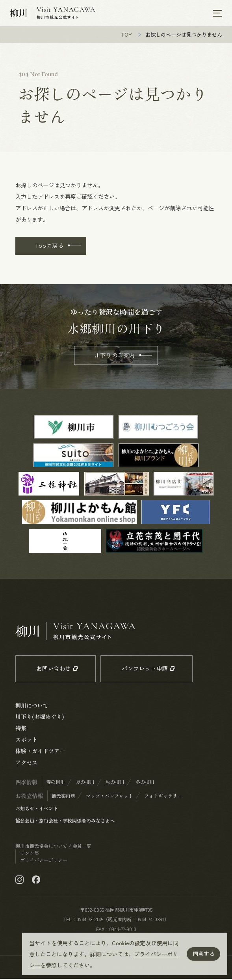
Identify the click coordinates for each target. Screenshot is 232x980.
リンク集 (30, 854)
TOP (126, 36)
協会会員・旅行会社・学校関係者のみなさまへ (65, 822)
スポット (26, 741)
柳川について (32, 707)
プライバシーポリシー (44, 861)
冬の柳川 (145, 783)
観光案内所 (63, 797)
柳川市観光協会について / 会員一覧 (53, 847)
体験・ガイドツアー (40, 752)
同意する (204, 954)
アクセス (26, 763)
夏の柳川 (85, 783)
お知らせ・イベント (37, 810)
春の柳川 (56, 783)
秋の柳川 (115, 783)
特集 (21, 729)
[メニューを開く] (217, 13)
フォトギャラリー (163, 797)
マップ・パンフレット (110, 797)
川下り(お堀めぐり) (40, 718)
